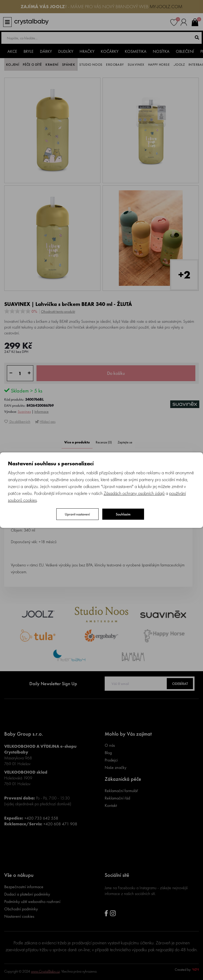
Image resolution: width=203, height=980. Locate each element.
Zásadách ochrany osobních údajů (134, 493)
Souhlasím (123, 514)
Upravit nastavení (77, 514)
